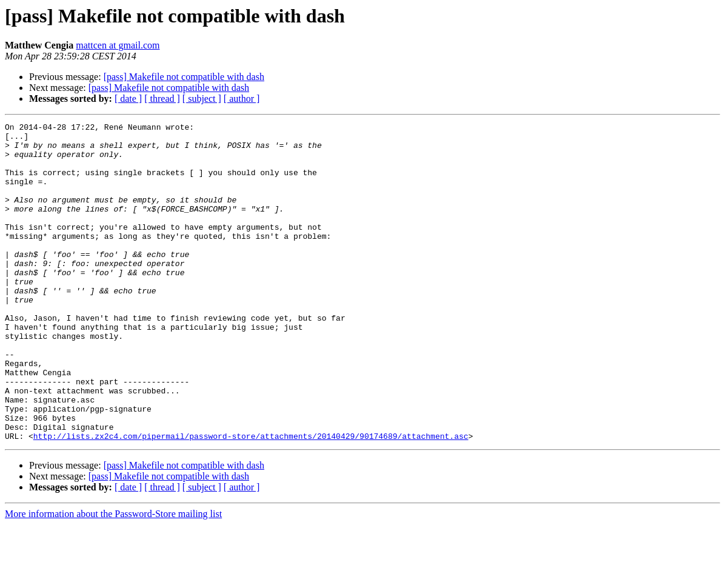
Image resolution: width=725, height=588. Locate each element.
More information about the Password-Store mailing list (113, 577)
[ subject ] (202, 99)
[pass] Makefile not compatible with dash (184, 77)
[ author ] (242, 99)
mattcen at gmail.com (118, 45)
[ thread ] (162, 99)
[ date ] (128, 99)
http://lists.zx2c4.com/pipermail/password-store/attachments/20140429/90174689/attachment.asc (251, 499)
